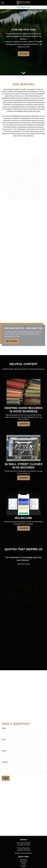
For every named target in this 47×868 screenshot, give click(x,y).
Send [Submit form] (6, 778)
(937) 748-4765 (25, 843)
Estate (23, 864)
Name (4, 728)
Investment (23, 862)
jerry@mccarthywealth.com (23, 853)
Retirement (24, 860)
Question (5, 762)
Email (4, 740)
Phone (4, 751)
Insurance (23, 866)
